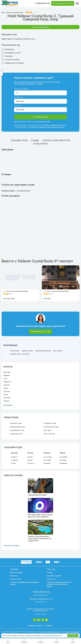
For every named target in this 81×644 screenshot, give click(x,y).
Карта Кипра (58, 351)
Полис (6, 394)
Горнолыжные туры (17, 430)
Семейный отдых (50, 423)
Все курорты (8, 405)
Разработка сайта (35, 626)
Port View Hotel (9, 299)
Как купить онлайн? (54, 576)
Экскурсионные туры (51, 427)
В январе (63, 460)
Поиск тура (51, 569)
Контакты (14, 576)
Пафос (6, 388)
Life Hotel (47, 299)
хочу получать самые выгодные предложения (32, 122)
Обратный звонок (41, 595)
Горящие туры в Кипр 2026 (20, 354)
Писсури (7, 391)
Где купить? (51, 579)
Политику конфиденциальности (54, 125)
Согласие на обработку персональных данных (46, 127)
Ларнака (7, 375)
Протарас (7, 398)
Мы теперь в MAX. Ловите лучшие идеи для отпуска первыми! (40, 516)
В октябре (47, 460)
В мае (13, 463)
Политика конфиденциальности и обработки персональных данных (59, 584)
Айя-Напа (7, 372)
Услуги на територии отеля (56, 140)
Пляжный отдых (16, 423)
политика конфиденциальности (51, 632)
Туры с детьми (49, 434)
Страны (50, 572)
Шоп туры (47, 430)
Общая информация (43, 351)
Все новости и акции (12, 546)
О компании (14, 569)
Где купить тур (41, 602)
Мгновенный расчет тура (40, 331)
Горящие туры (16, 579)
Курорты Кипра (27, 351)
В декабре (63, 457)
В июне (30, 457)
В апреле (15, 460)
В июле (30, 460)
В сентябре (48, 457)
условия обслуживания (71, 632)
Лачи (5, 379)
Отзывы (35, 140)
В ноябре (47, 463)
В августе (31, 463)
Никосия (7, 385)
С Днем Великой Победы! (37, 495)
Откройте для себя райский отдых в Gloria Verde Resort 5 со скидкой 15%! (40, 539)
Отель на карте (40, 144)
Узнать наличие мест (40, 27)
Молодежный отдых (17, 427)
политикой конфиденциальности (52, 636)
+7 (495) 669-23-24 (42, 3)
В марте (14, 457)
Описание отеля (19, 140)
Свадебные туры (16, 434)
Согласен (73, 636)
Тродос (6, 401)
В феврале (64, 463)
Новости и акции (16, 572)
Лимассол (7, 382)
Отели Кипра (15, 351)
